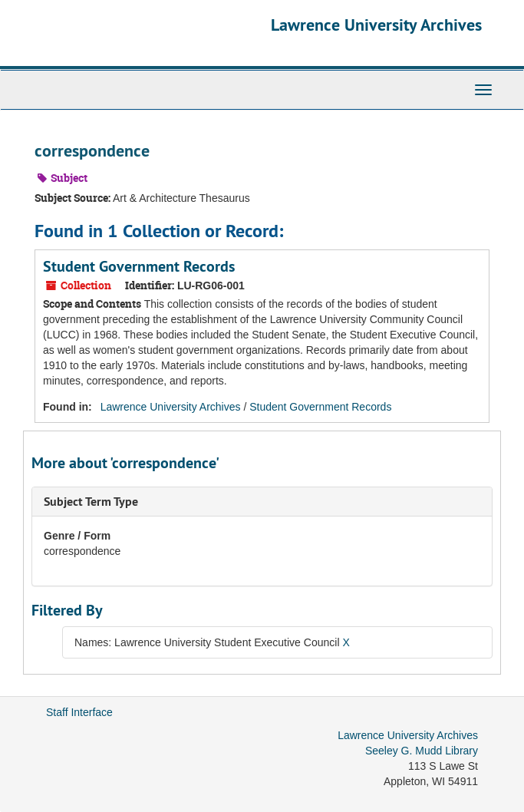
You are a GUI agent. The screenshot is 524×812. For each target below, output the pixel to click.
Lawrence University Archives (376, 25)
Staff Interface (79, 712)
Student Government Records (139, 266)
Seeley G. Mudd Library (422, 751)
